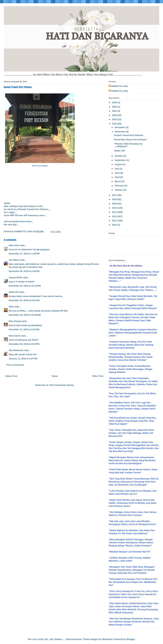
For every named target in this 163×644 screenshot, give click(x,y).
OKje (11, 307)
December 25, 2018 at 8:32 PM (24, 344)
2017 (115, 195)
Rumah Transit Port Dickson (129, 135)
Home (55, 376)
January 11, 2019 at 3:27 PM (23, 359)
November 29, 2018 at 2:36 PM (24, 271)
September (121, 160)
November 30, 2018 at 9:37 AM (24, 300)
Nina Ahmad (15, 321)
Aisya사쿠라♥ (15, 278)
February (120, 186)
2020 (115, 115)
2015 (115, 204)
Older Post (98, 376)
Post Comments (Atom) (62, 385)
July (117, 169)
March (118, 181)
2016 (115, 199)
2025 (115, 102)
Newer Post (11, 376)
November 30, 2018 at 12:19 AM (25, 286)
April (117, 177)
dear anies (14, 245)
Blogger (131, 639)
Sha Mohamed (16, 350)
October (119, 156)
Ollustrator (107, 639)
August (119, 164)
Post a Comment (15, 365)
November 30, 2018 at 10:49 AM (25, 315)
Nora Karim (15, 336)
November (120, 132)
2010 (115, 225)
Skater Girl (120, 151)
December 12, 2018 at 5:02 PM (24, 329)
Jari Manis (14, 260)
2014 (115, 208)
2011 (115, 221)
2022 (115, 107)
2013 (115, 212)
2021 (115, 111)
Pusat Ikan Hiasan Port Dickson (130, 140)
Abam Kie (14, 292)
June (117, 173)
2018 (115, 124)
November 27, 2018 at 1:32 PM (24, 254)
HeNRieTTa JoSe (119, 86)
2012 (115, 216)
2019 (115, 119)
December (120, 127)
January (119, 190)
